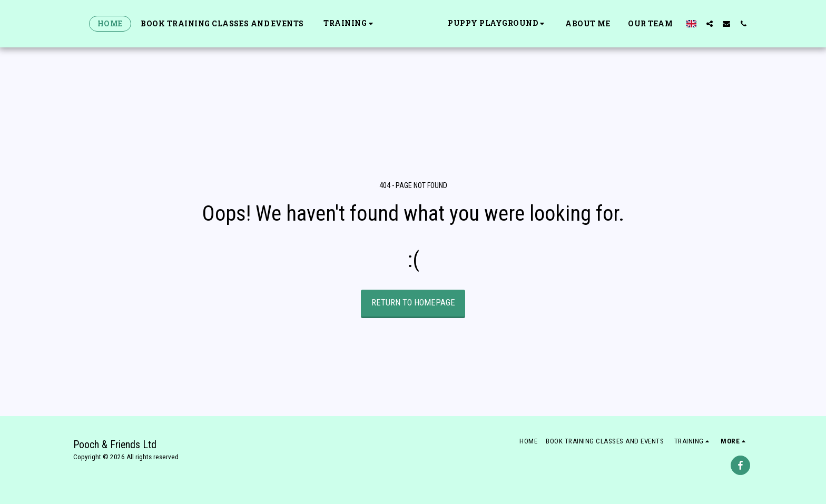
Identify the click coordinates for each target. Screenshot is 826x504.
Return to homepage (413, 303)
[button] (322, 23)
